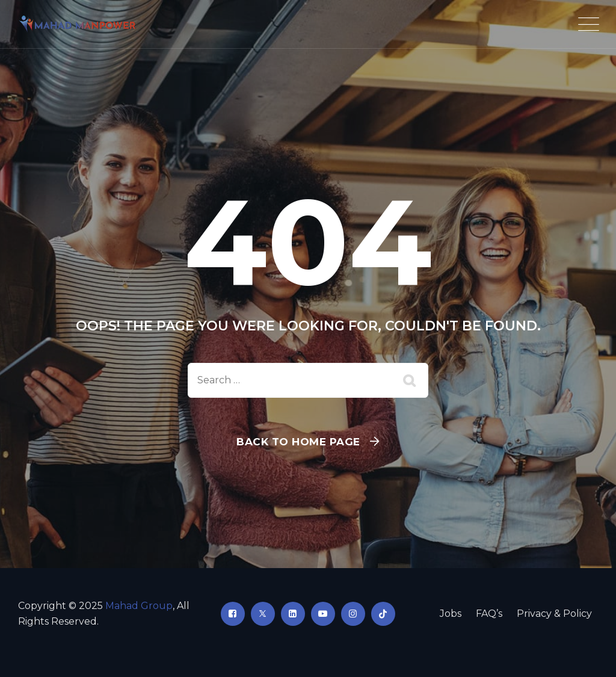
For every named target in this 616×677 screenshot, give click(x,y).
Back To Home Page (298, 442)
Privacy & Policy (554, 614)
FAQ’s (489, 614)
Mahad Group (139, 606)
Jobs (451, 614)
